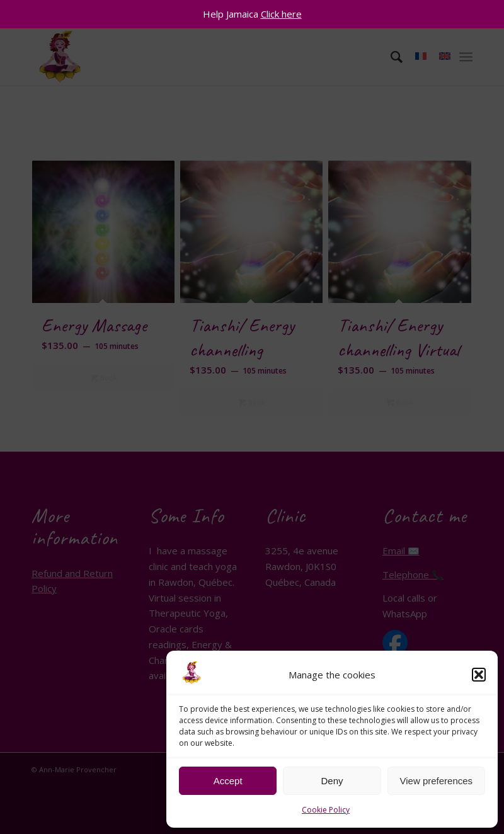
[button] (479, 675)
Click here (281, 14)
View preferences (437, 781)
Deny (332, 781)
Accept (228, 781)
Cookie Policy (326, 810)
